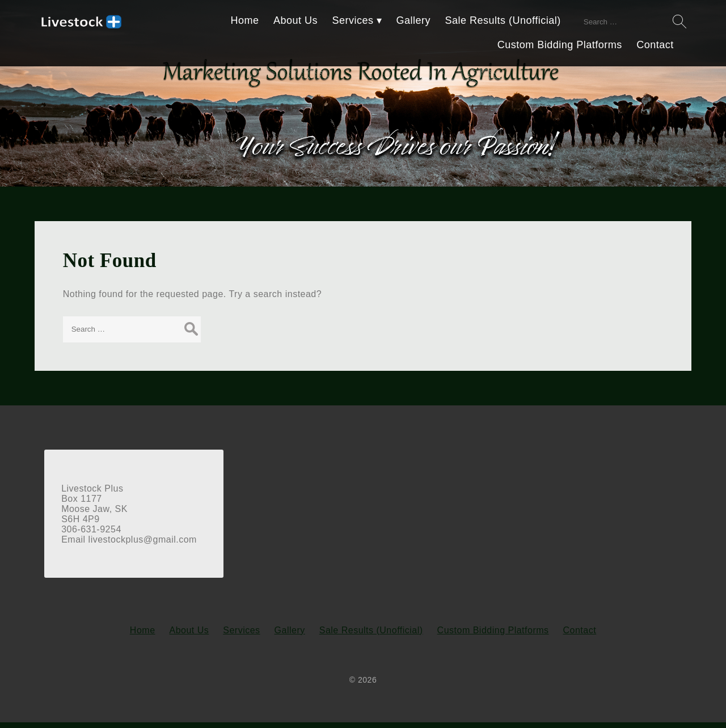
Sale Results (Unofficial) (504, 20)
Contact (657, 44)
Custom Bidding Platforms (562, 44)
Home (246, 20)
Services (354, 20)
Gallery (415, 20)
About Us (297, 20)
